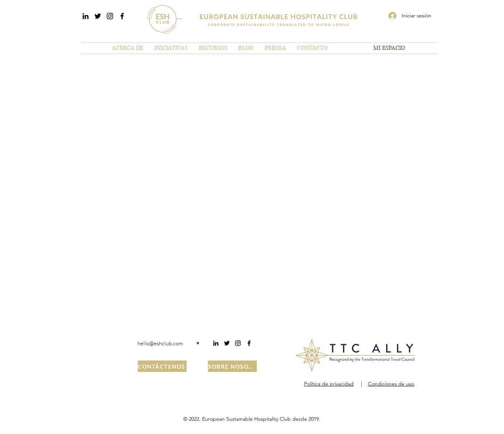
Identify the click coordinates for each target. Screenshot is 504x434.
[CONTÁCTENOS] (162, 366)
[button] (128, 48)
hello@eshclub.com (160, 343)
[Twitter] (98, 16)
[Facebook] (122, 16)
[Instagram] (110, 16)
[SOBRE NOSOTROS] (232, 366)
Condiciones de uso (391, 384)
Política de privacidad (329, 384)
